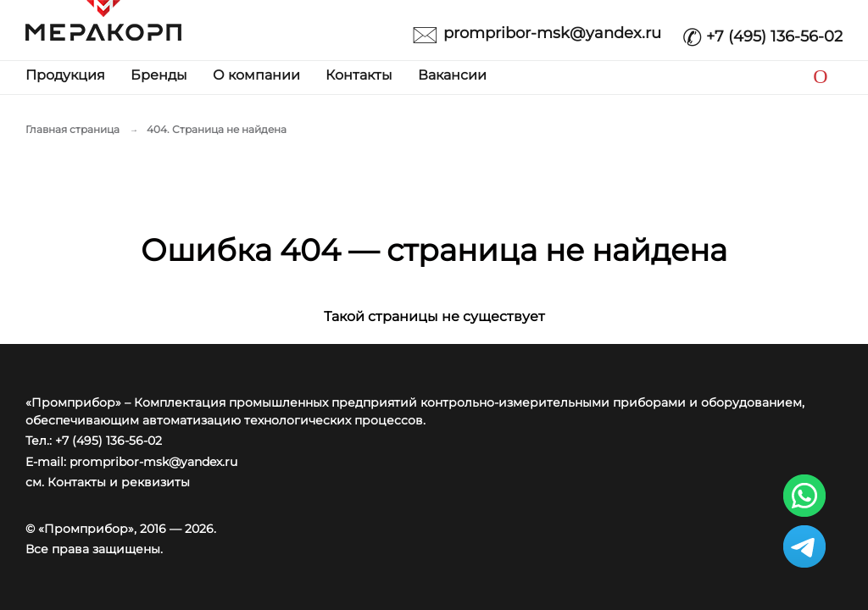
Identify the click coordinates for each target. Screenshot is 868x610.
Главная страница (72, 129)
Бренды (159, 75)
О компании (256, 75)
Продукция (65, 75)
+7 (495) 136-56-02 (762, 33)
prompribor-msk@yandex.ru (536, 32)
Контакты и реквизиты (119, 482)
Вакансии (452, 75)
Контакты (359, 75)
